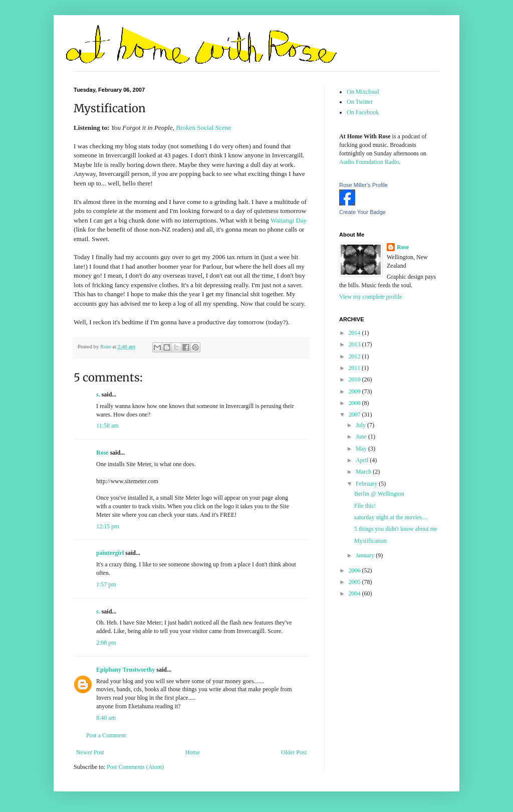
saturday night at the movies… (391, 517)
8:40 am (106, 718)
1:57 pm (106, 584)
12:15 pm (108, 526)
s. (98, 394)
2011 (355, 368)
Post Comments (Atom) (135, 767)
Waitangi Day (289, 220)
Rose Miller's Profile (363, 185)
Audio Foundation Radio (369, 162)
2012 (355, 356)
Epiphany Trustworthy (125, 670)
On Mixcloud (363, 92)
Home (193, 752)
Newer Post (90, 752)
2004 (355, 593)
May (362, 449)
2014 (355, 333)
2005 (355, 582)
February (367, 484)
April (363, 460)
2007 (355, 415)
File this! (365, 506)
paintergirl (110, 553)
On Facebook (363, 112)
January (366, 555)
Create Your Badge (362, 212)
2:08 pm (106, 643)
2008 (355, 403)
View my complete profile (371, 297)
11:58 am (107, 426)
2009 (355, 391)
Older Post (294, 752)
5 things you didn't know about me (396, 529)
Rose (102, 453)
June (362, 437)
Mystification (370, 541)
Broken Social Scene (203, 128)
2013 (355, 344)
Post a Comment (106, 735)
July (361, 425)
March (364, 472)
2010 (355, 379)
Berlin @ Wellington (379, 494)
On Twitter (360, 102)
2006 (355, 570)
